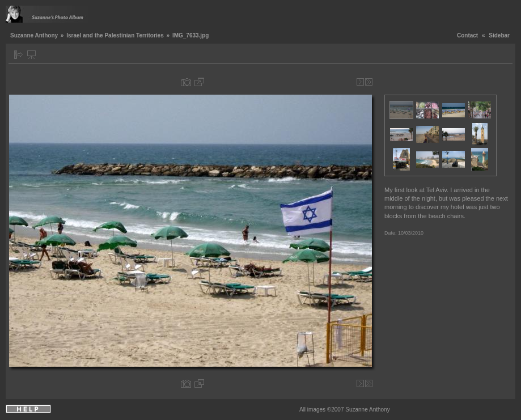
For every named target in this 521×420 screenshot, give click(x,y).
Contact (467, 35)
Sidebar (499, 35)
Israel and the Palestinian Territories (115, 35)
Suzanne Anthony (34, 35)
